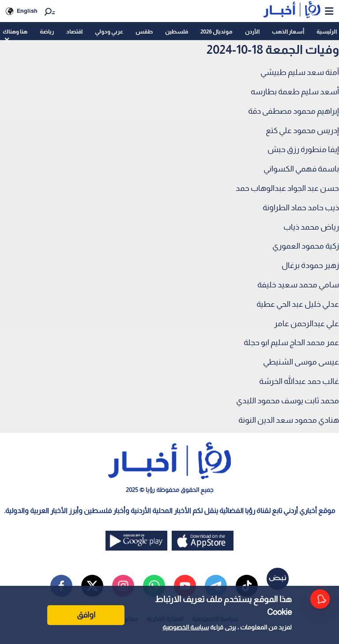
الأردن (252, 32)
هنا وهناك (15, 32)
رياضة (47, 32)
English (27, 11)
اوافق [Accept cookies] (86, 615)
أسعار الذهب (288, 32)
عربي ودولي (109, 32)
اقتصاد (74, 32)
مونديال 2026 (217, 32)
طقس (144, 32)
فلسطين (177, 32)
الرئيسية (327, 32)
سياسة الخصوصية (186, 627)
